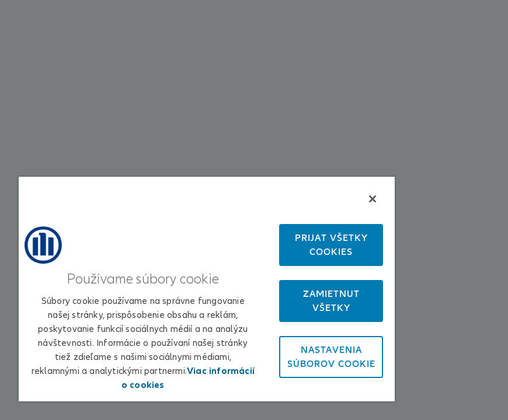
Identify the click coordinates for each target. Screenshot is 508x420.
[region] (207, 289)
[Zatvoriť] (373, 199)
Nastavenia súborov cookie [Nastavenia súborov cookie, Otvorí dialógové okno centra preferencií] (331, 357)
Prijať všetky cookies (331, 245)
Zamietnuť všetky (331, 301)
